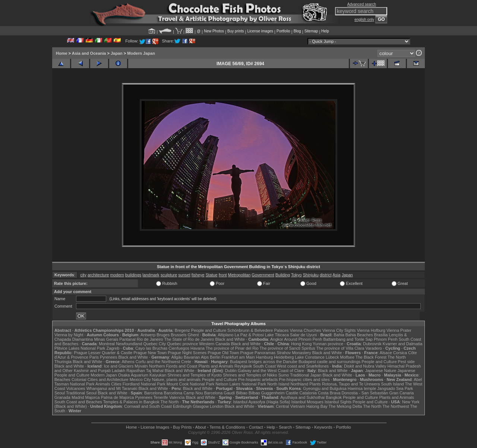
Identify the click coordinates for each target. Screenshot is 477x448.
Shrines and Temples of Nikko (250, 375)
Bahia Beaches (359, 335)
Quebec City (155, 344)
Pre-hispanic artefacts (258, 379)
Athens (128, 362)
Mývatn (141, 366)
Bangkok (334, 397)
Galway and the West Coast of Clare (271, 371)
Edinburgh (182, 406)
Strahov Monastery (294, 353)
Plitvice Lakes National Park (80, 348)
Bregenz (182, 330)
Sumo (284, 375)
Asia (336, 275)
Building (283, 275)
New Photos (214, 31)
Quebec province (182, 344)
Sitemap (311, 31)
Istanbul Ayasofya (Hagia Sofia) (261, 402)
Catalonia (308, 393)
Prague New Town (150, 353)
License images (260, 31)
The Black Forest (371, 357)
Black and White (230, 339)
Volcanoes (76, 388)
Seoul (60, 393)
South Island (393, 384)
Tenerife (161, 397)
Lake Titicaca (277, 335)
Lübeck (332, 357)
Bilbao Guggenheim (267, 393)
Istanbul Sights (338, 402)
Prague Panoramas (258, 353)
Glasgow (201, 406)
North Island (278, 384)
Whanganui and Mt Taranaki (112, 388)
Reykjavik (243, 366)
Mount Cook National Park (190, 384)
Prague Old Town (223, 353)
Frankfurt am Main (238, 357)
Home (62, 53)
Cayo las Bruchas (151, 348)
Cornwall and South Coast (148, 406)
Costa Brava (329, 393)
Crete (186, 362)
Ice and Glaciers (119, 366)
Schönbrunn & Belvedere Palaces (258, 330)
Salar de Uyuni (303, 335)
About (201, 427)
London (217, 406)
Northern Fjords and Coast (173, 366)
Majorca (93, 397)
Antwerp (148, 335)
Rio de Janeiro (150, 339)
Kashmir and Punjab (92, 371)
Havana (198, 348)
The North (397, 357)
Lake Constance (310, 357)
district (326, 275)
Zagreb (113, 348)
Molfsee (348, 357)
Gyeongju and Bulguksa (325, 388)
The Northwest (396, 406)
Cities (116, 384)
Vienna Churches (306, 330)
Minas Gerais (106, 339)
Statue (212, 275)
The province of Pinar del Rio (232, 348)
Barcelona (154, 393)
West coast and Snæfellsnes (303, 366)
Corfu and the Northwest (158, 362)
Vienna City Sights (339, 330)
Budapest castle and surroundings (329, 362)
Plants (315, 384)
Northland (300, 384)
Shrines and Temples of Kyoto (195, 375)
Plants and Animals (216, 366)
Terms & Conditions (227, 427)
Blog (297, 31)
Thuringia (63, 362)
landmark (151, 275)
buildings (133, 275)
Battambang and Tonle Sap (348, 339)
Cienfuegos (179, 348)
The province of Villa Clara (340, 348)
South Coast (264, 366)
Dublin (231, 371)
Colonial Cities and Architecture (100, 379)
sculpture (169, 275)
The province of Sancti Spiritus (288, 348)
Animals (103, 384)
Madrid (78, 397)
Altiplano (225, 335)
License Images (155, 427)
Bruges (163, 335)
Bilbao (242, 393)
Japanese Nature (381, 371)
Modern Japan (141, 53)
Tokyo (296, 275)
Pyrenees (108, 357)
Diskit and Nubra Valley (365, 366)
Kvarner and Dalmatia (402, 344)
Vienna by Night (69, 335)
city (83, 275)
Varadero (373, 348)
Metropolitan (239, 275)
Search (285, 427)
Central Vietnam (290, 406)
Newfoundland (129, 344)
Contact (256, 427)
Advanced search (362, 4)
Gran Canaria (401, 393)
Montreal (107, 344)
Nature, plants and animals (176, 379)
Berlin (215, 357)
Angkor (277, 339)
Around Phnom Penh (303, 339)
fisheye (198, 275)
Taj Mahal (155, 371)
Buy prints (236, 31)
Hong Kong (301, 344)
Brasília (381, 335)
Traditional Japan (306, 375)
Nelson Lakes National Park (241, 384)
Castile (292, 393)
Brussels (179, 335)
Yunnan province (328, 344)
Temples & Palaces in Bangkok (131, 402)
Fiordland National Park (144, 384)
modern (117, 275)
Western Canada (214, 344)
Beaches (62, 379)
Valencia (177, 397)
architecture (98, 275)
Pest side (406, 362)
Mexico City (140, 379)
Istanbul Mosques (307, 402)
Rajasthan (136, 371)
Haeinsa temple (362, 388)
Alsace (386, 353)
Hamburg (264, 357)
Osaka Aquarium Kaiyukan (142, 375)
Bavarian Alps (196, 357)
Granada (62, 397)
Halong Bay (317, 406)
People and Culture (209, 330)
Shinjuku (311, 275)
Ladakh (119, 371)
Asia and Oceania (89, 53)
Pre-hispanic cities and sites (304, 379)
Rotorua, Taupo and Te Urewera (351, 384)
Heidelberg (284, 357)
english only (364, 20)
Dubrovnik (372, 344)
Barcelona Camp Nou (184, 393)
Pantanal (127, 339)
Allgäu (177, 357)
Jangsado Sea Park (395, 388)
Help (325, 31)
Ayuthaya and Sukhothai (302, 397)
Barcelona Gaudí (220, 393)
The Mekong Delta (345, 406)
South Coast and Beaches (78, 402)
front (223, 275)
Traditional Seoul (81, 393)
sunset (184, 275)
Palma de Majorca (118, 397)
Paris (94, 357)
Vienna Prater (399, 330)
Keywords (323, 427)
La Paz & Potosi (249, 335)
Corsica (400, 353)
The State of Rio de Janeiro (189, 339)
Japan (117, 53)
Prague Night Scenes (187, 353)
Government (263, 275)
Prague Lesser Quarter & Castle (103, 353)
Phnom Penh (386, 339)
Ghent (193, 335)
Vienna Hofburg (371, 330)
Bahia (339, 335)
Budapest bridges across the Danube (264, 362)
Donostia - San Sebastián (365, 393)
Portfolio (283, 31)
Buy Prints (182, 427)
